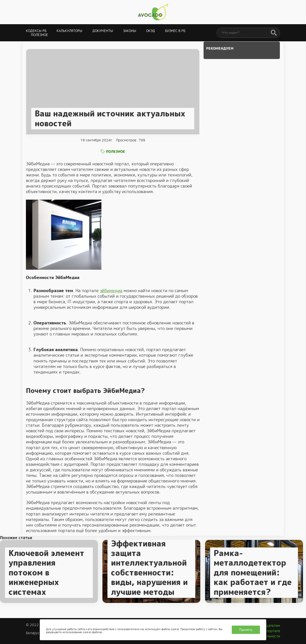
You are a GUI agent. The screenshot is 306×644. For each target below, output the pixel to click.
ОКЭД (151, 31)
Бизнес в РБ (175, 31)
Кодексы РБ (36, 31)
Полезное (40, 35)
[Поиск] (274, 33)
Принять (246, 630)
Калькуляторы (69, 31)
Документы (103, 31)
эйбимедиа (111, 291)
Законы (130, 31)
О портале (272, 631)
